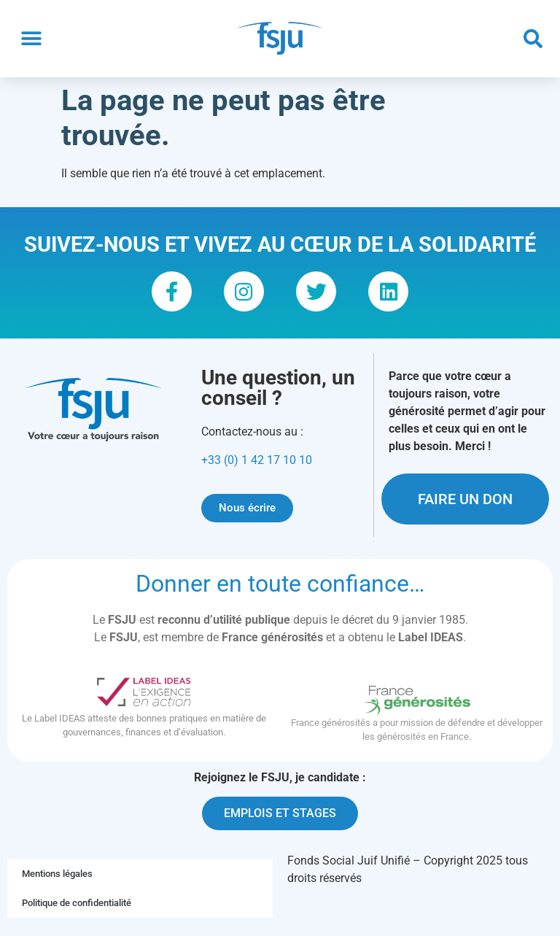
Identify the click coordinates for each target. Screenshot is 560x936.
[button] (31, 39)
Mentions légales (57, 885)
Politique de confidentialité (77, 914)
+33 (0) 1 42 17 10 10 (257, 470)
